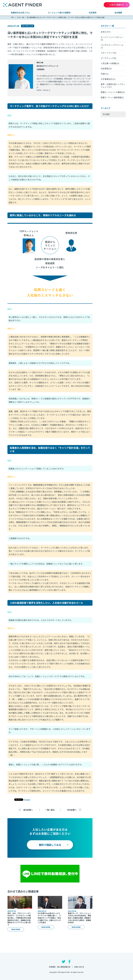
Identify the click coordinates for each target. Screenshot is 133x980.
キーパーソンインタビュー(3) (112, 38)
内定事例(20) (106, 68)
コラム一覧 (20, 17)
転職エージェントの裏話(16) (113, 92)
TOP (12, 17)
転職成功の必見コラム (20, 13)
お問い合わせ (79, 967)
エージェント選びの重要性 (59, 13)
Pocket (27, 800)
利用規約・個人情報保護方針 (60, 967)
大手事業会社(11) (108, 79)
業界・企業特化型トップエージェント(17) (113, 85)
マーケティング (28, 26)
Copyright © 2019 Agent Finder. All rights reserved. (67, 972)
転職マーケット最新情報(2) (112, 97)
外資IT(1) (105, 74)
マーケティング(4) (108, 58)
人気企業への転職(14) (110, 63)
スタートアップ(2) (108, 53)
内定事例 (93, 13)
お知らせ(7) (106, 32)
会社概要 (118, 13)
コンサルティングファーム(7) (112, 46)
